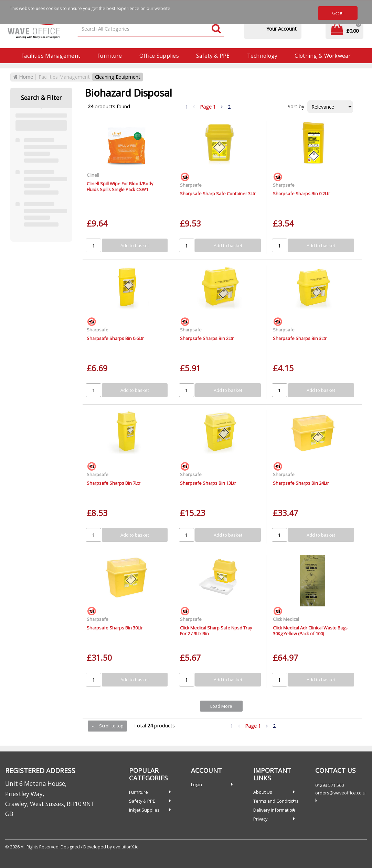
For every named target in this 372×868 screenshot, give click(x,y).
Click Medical (286, 619)
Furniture (110, 56)
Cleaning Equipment (118, 77)
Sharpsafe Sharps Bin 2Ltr (207, 338)
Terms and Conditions (276, 801)
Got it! (338, 13)
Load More (221, 706)
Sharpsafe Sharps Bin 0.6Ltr (115, 338)
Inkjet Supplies (144, 810)
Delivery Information (274, 810)
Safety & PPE (213, 56)
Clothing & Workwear (322, 56)
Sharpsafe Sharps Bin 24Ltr (301, 483)
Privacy (260, 819)
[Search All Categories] (151, 29)
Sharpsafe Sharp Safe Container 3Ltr (218, 194)
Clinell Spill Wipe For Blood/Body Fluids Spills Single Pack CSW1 (120, 186)
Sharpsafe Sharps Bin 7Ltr (114, 483)
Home (23, 77)
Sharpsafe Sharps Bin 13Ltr (208, 483)
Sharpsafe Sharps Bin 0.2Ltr (301, 194)
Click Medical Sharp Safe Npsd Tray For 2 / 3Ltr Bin (216, 631)
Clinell (93, 175)
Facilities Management (51, 56)
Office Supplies (159, 56)
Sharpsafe (191, 185)
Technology (262, 56)
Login (196, 784)
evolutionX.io (126, 847)
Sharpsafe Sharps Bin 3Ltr (300, 338)
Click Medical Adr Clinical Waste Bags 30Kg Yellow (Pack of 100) (310, 631)
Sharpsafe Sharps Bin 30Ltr (115, 628)
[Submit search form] (216, 29)
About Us (263, 792)
